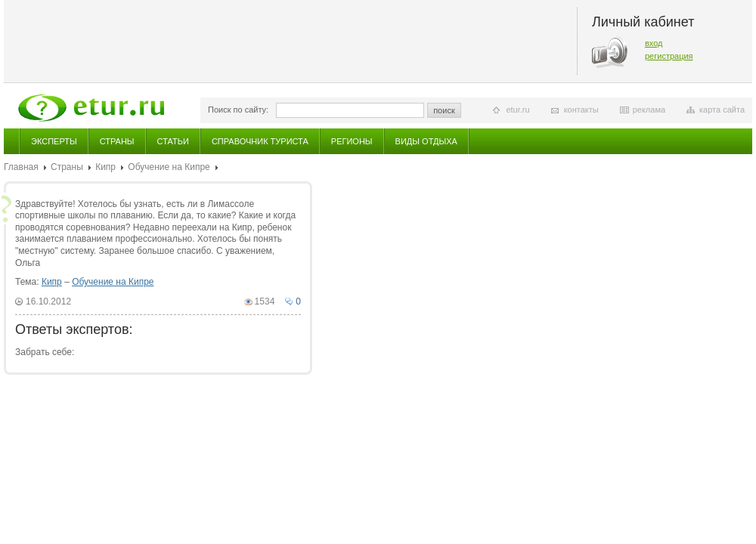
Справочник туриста (260, 141)
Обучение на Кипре (169, 167)
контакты (581, 110)
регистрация (669, 56)
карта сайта (722, 110)
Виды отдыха (426, 141)
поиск (444, 110)
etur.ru (517, 110)
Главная (21, 167)
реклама (649, 110)
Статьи (173, 141)
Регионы (352, 141)
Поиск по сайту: (238, 110)
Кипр (105, 167)
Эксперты (54, 141)
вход (654, 43)
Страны (117, 141)
